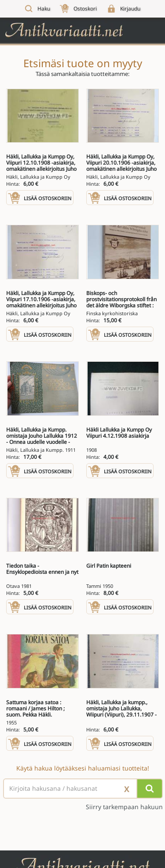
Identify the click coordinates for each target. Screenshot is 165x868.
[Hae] (150, 789)
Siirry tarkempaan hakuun (124, 807)
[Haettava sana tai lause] (82, 789)
